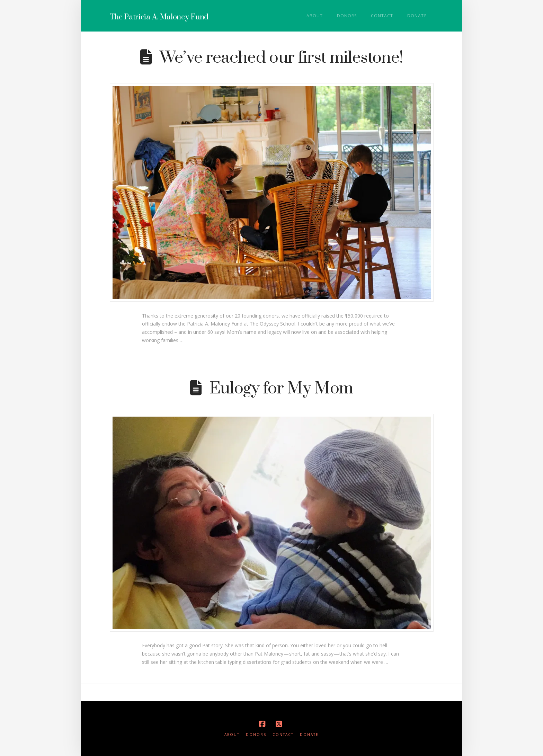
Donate (309, 735)
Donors (256, 735)
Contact (283, 735)
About (232, 735)
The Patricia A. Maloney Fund (159, 17)
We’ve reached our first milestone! (281, 58)
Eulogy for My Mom (281, 389)
